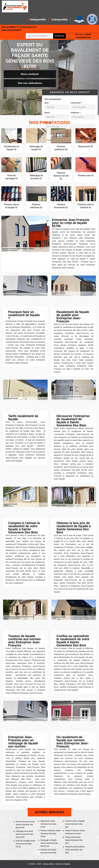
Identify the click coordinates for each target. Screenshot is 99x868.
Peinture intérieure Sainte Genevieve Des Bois (75, 832)
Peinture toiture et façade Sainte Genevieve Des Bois (75, 824)
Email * (47, 113)
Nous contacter (30, 74)
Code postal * (76, 103)
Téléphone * (75, 113)
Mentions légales (63, 864)
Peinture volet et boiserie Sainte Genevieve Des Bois (75, 850)
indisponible (36, 20)
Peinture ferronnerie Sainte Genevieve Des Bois (74, 840)
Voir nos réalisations (30, 83)
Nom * (47, 103)
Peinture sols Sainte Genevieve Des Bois (48, 851)
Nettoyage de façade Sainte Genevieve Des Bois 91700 (49, 843)
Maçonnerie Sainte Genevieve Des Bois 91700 (48, 824)
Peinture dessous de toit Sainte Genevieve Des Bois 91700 (25, 825)
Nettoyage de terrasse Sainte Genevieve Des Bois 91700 (24, 834)
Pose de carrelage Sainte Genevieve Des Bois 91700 (26, 844)
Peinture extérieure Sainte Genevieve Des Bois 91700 (51, 834)
